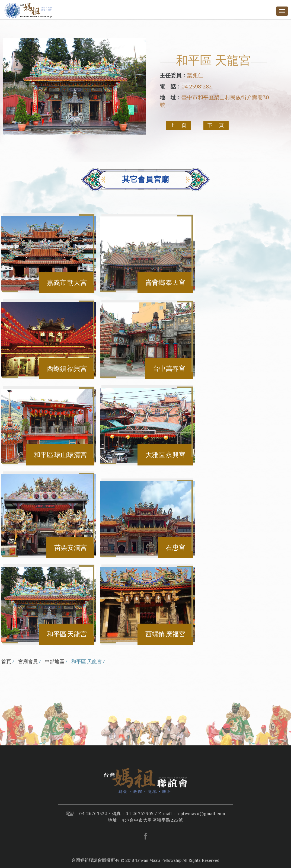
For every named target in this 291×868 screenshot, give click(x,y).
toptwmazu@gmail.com (201, 814)
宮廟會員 (28, 662)
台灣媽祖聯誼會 (29, 10)
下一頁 (216, 125)
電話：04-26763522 (86, 814)
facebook (145, 836)
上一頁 (179, 125)
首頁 (6, 662)
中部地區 (55, 662)
